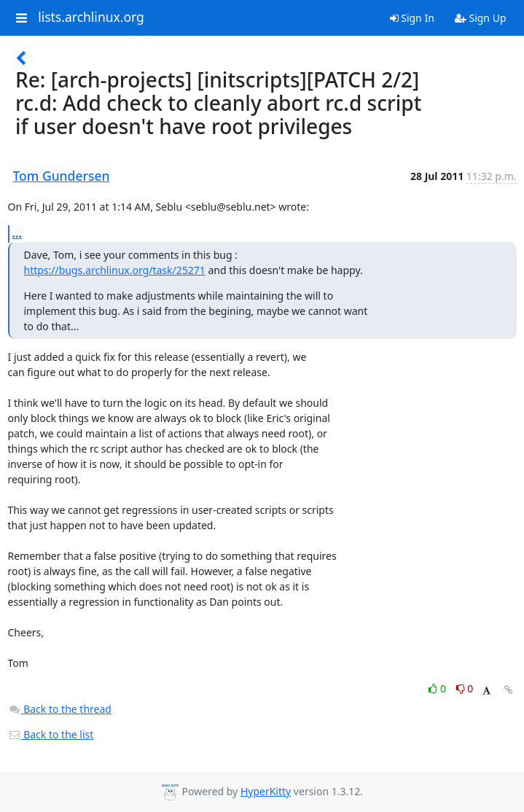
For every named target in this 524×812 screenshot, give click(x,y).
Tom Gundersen (62, 176)
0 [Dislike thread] (465, 688)
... (17, 233)
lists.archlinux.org (91, 17)
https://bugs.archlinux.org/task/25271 (115, 270)
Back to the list (51, 734)
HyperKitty (266, 791)
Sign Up (481, 18)
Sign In (412, 18)
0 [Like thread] (438, 688)
